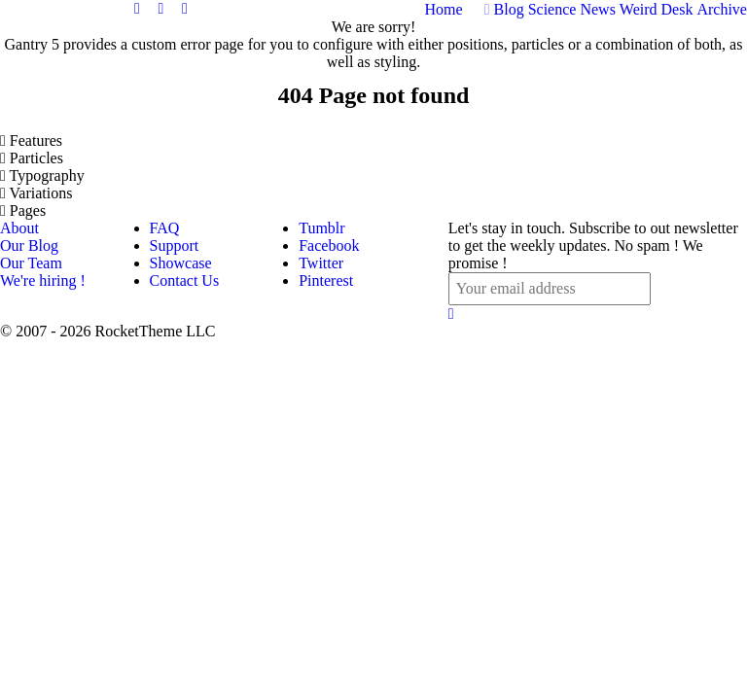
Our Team (31, 263)
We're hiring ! (43, 280)
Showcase (181, 263)
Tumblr (321, 228)
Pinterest (326, 280)
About (19, 228)
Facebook (329, 245)
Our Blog (29, 245)
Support (175, 245)
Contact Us (185, 280)
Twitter (321, 263)
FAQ (165, 228)
